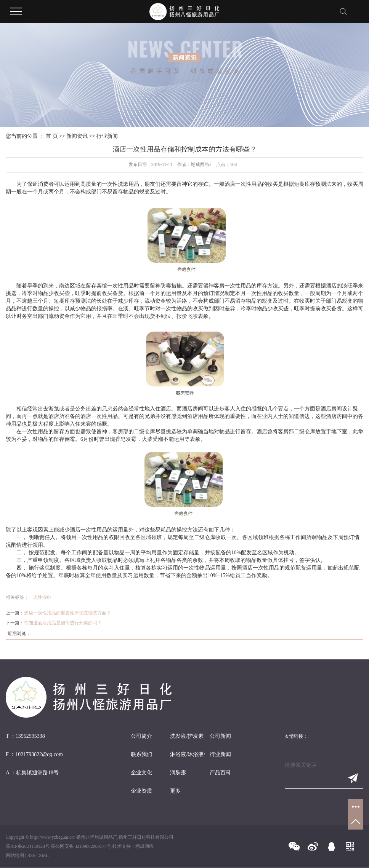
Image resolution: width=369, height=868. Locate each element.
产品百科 (220, 773)
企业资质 (141, 791)
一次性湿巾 (40, 597)
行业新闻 (107, 136)
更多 (175, 791)
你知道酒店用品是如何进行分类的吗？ (63, 623)
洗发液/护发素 (187, 736)
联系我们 (141, 754)
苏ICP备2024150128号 (28, 846)
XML (44, 855)
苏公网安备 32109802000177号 (81, 846)
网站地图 (15, 855)
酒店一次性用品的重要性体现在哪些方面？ (67, 613)
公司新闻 (220, 736)
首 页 (52, 136)
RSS (31, 855)
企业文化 (141, 773)
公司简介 (141, 736)
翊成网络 (144, 846)
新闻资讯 (77, 136)
